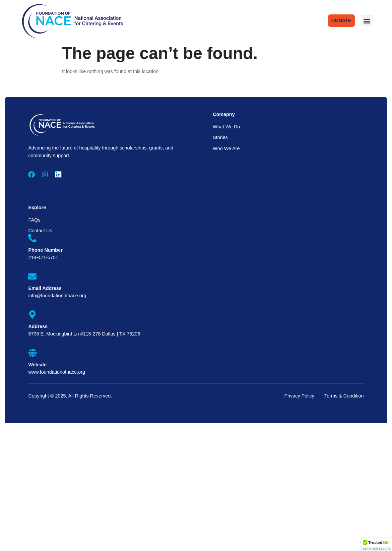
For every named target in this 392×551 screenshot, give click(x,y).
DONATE (341, 20)
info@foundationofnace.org (57, 296)
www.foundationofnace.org (57, 372)
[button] (367, 21)
